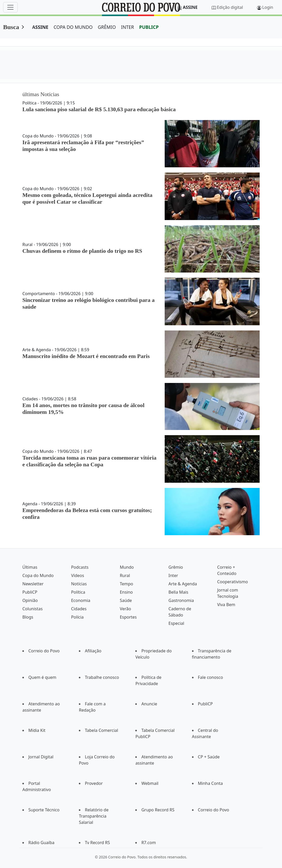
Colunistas (33, 609)
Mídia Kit (37, 730)
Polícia (77, 617)
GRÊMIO (107, 27)
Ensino (126, 592)
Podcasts (80, 567)
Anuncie (149, 704)
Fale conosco (211, 677)
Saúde (126, 600)
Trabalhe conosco (102, 677)
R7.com (149, 843)
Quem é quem (42, 677)
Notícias (79, 584)
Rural (125, 575)
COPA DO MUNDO (73, 27)
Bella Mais (178, 592)
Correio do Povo (44, 651)
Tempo (126, 584)
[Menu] (10, 7)
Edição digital (230, 7)
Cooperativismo (233, 582)
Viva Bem (226, 605)
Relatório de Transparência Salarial (94, 816)
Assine (190, 7)
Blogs (28, 617)
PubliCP (30, 592)
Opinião (30, 600)
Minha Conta (210, 783)
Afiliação (93, 651)
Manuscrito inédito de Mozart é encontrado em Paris (86, 356)
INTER (127, 27)
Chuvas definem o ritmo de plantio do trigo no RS (82, 251)
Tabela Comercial (101, 730)
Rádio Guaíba (41, 843)
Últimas (30, 567)
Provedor (94, 783)
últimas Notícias (41, 94)
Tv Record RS (97, 843)
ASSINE (40, 27)
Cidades (79, 609)
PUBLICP (149, 27)
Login (268, 7)
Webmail (150, 783)
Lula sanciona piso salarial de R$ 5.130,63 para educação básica (99, 109)
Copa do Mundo (38, 575)
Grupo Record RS (158, 810)
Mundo (127, 567)
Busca (11, 27)
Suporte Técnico (44, 810)
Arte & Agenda (183, 584)
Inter (173, 575)
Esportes (128, 617)
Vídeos (78, 575)
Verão (125, 609)
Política (78, 592)
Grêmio (176, 567)
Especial (176, 623)
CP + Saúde (209, 757)
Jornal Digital (41, 757)
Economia (81, 600)
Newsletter (33, 584)
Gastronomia (181, 600)
